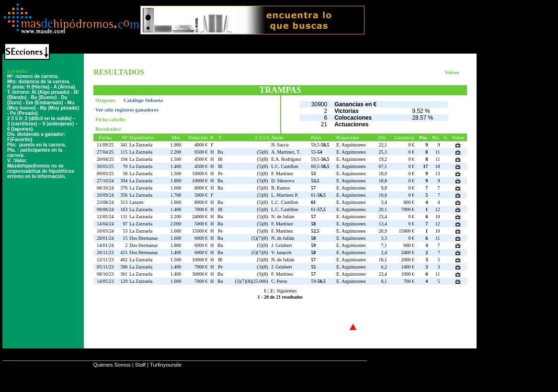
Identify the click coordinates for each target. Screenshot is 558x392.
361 (124, 274)
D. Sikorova (283, 181)
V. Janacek (281, 252)
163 (124, 209)
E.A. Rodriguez (286, 159)
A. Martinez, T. (286, 152)
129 (124, 281)
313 (124, 202)
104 (124, 159)
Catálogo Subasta (143, 100)
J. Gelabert (281, 245)
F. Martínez (282, 174)
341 (124, 145)
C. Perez (279, 281)
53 (125, 231)
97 (125, 224)
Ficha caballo (110, 119)
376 (124, 188)
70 (125, 166)
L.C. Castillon (285, 166)
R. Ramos (280, 188)
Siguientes (287, 291)
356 (124, 195)
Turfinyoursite (166, 365)
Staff (140, 365)
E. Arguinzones (351, 145)
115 (124, 152)
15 (125, 238)
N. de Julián (283, 217)
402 (124, 260)
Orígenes (106, 100)
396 (124, 267)
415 (124, 252)
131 (124, 217)
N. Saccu (280, 145)
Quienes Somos (112, 365)
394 (124, 181)
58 (125, 174)
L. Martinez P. (285, 195)
